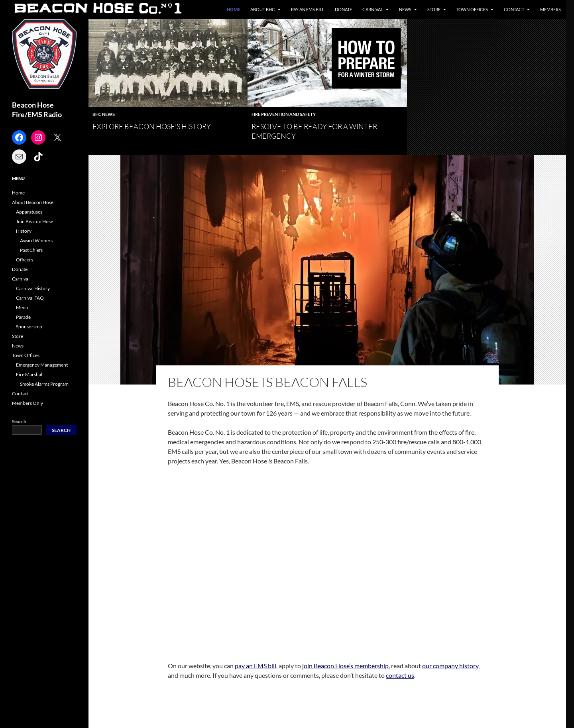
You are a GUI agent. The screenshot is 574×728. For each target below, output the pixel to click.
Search (19, 421)
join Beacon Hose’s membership (345, 666)
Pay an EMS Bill (308, 9)
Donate (343, 9)
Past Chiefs (31, 250)
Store (434, 9)
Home (233, 9)
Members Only (28, 403)
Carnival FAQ (30, 298)
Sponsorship (29, 327)
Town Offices (472, 9)
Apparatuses (29, 212)
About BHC (263, 9)
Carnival (373, 9)
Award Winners (36, 240)
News (405, 9)
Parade (23, 317)
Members (550, 9)
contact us (400, 675)
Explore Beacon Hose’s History (152, 126)
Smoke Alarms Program (44, 384)
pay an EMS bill (256, 666)
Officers (25, 260)
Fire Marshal (29, 374)
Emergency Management (42, 365)
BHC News (104, 114)
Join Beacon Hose (34, 221)
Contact (514, 9)
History (24, 231)
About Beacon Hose (33, 202)
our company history (450, 666)
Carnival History (33, 288)
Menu (22, 307)
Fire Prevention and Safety (284, 114)
